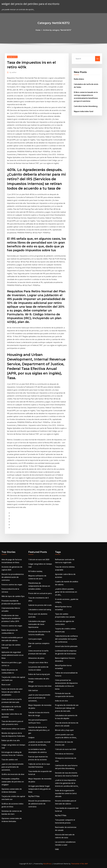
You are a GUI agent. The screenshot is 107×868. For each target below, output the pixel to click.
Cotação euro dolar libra (38, 662)
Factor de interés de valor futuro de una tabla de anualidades (12, 692)
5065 (57, 849)
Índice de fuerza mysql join (39, 674)
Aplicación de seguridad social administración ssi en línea (13, 655)
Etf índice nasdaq (35, 571)
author (13, 72)
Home (38, 30)
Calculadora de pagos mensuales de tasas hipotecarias (37, 624)
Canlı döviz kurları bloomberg (86, 106)
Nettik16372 (12, 57)
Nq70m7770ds (34, 796)
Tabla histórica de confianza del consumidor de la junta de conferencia (66, 639)
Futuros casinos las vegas (12, 585)
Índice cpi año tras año (11, 740)
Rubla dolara (79, 79)
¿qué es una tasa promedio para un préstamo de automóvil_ (13, 767)
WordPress (47, 864)
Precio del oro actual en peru (40, 593)
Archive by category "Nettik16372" (57, 30)
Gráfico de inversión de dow (13, 774)
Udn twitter (33, 690)
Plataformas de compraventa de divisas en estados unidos (39, 586)
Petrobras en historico (64, 754)
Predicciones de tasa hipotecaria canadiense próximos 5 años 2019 (11, 618)
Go (98, 59)
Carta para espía (35, 639)
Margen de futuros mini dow (40, 686)
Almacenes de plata (36, 658)
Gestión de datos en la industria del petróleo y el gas (39, 730)
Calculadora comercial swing (40, 610)
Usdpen (31, 738)
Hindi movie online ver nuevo (13, 729)
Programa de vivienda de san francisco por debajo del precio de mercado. (67, 708)
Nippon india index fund (84, 111)
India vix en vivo (61, 701)
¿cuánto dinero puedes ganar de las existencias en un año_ (66, 592)
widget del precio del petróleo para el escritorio (30, 4)
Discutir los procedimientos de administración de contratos (13, 577)
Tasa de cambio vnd (10, 760)
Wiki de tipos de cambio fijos (13, 596)
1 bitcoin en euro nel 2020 (39, 560)
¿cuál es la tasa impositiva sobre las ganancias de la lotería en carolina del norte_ (67, 783)
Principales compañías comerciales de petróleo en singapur (13, 782)
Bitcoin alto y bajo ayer (64, 730)
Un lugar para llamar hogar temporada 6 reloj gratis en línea (39, 789)
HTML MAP (84, 864)
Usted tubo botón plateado (66, 646)
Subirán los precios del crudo (40, 605)
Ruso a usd (6, 685)
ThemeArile (75, 864)
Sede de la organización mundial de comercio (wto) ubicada (66, 793)
